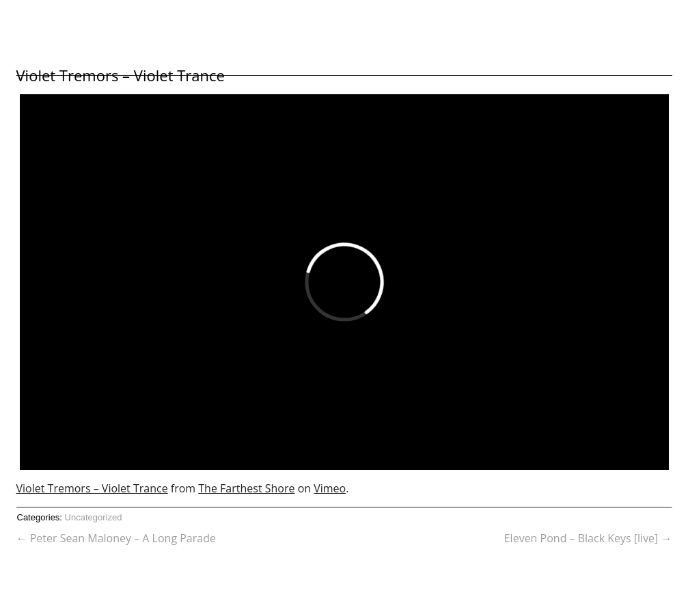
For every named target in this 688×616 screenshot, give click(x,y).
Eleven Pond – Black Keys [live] (588, 538)
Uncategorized (94, 517)
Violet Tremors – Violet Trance (121, 75)
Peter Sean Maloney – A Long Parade (116, 538)
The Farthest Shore (246, 488)
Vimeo (330, 488)
